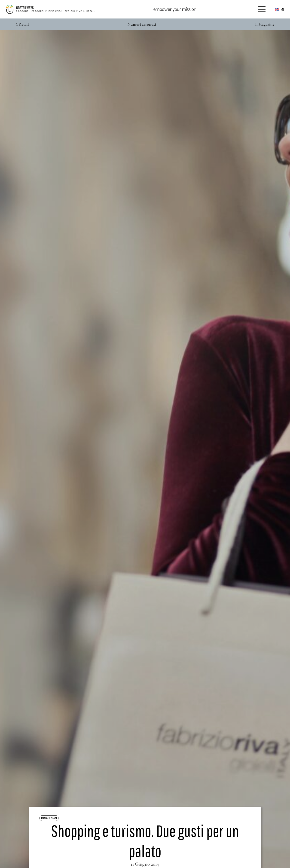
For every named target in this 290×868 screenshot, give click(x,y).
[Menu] (262, 9)
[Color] (50, 9)
